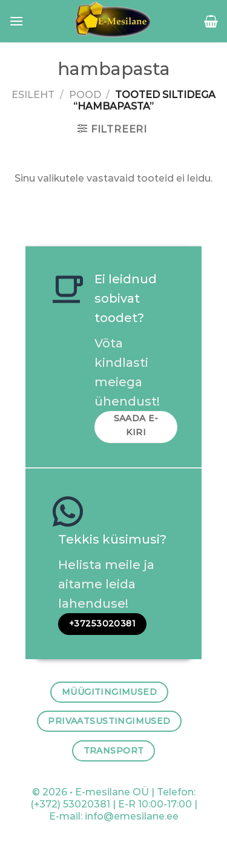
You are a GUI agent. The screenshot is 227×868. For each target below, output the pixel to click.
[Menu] (16, 21)
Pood (85, 95)
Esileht (33, 95)
